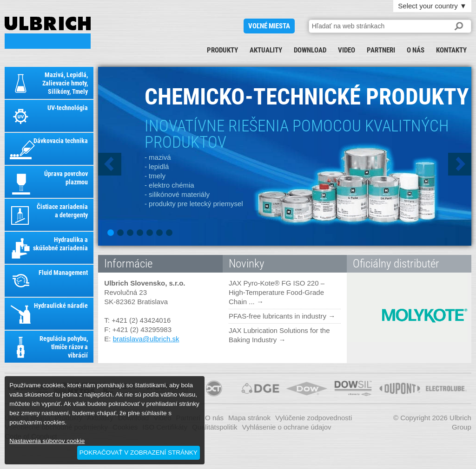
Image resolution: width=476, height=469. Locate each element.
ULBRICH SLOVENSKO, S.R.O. (48, 33)
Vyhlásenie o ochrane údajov (287, 427)
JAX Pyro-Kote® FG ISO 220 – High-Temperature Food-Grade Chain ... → (277, 292)
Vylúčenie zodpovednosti (314, 418)
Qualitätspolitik (215, 427)
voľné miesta (269, 26)
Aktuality (266, 50)
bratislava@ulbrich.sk (146, 339)
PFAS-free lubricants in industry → (282, 316)
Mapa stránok (249, 418)
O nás (416, 50)
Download (310, 50)
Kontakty (451, 50)
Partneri (381, 50)
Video (347, 50)
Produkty (222, 50)
